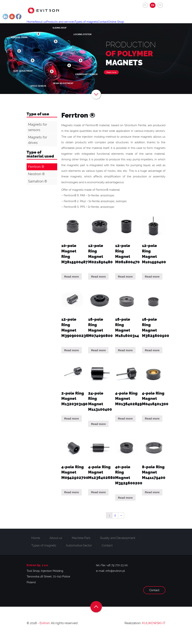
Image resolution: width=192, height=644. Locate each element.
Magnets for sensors (38, 135)
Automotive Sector (79, 554)
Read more (111, 81)
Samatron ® (38, 190)
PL (145, 5)
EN (153, 5)
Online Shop (140, 26)
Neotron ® (36, 182)
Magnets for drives (38, 148)
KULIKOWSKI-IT (154, 631)
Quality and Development (118, 546)
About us (47, 26)
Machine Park (81, 546)
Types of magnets (101, 26)
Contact (122, 26)
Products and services (71, 26)
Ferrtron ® (36, 175)
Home (33, 26)
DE (160, 5)
